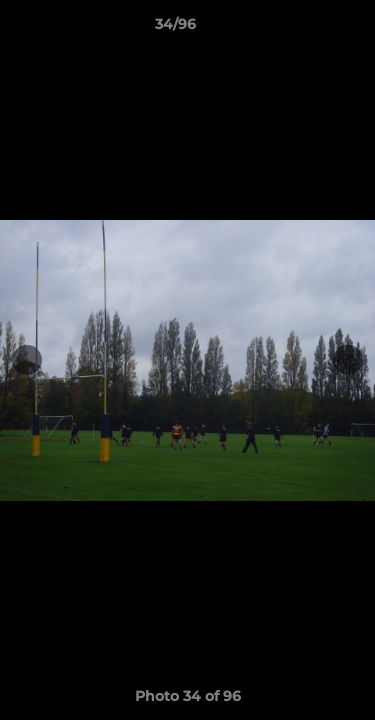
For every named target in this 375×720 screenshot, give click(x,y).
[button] (303, 29)
